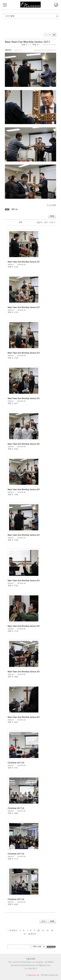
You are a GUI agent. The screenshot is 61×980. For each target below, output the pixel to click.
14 (25, 934)
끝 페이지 (32, 934)
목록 (52, 216)
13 (52, 930)
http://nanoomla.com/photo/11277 (45, 50)
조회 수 (52, 222)
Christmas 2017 (15, 763)
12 (47, 930)
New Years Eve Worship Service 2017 (27, 42)
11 (43, 930)
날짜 (46, 222)
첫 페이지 (13, 930)
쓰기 (43, 921)
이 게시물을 (51, 205)
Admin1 (8, 50)
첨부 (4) (14, 209)
